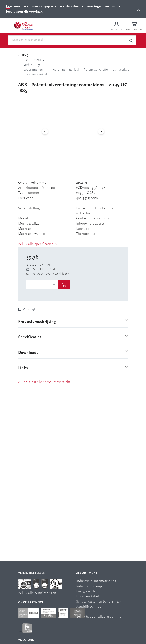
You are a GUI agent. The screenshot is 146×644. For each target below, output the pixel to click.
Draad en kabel (88, 596)
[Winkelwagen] (135, 26)
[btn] (138, 9)
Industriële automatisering (96, 581)
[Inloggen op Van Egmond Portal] (117, 26)
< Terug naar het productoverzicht (44, 382)
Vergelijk (29, 309)
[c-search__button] (131, 41)
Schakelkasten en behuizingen (99, 602)
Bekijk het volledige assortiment (100, 617)
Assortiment (87, 573)
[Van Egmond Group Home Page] (23, 26)
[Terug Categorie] (24, 55)
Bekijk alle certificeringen (37, 593)
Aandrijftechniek (89, 607)
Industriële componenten (95, 586)
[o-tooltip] (42, 285)
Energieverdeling (89, 591)
